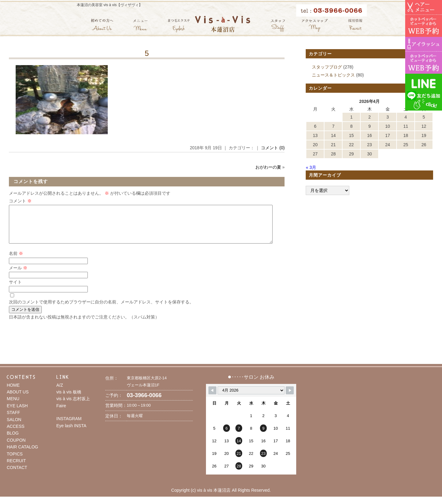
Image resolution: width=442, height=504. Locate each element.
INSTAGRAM (69, 426)
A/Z (60, 393)
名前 (16, 261)
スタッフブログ (327, 67)
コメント (20, 201)
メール (18, 275)
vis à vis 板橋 (69, 399)
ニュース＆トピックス (333, 75)
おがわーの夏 (268, 167)
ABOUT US (18, 399)
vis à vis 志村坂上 (73, 406)
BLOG (13, 440)
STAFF (13, 420)
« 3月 (311, 167)
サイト (15, 289)
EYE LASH (17, 413)
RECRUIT (16, 468)
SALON (14, 427)
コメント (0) (273, 148)
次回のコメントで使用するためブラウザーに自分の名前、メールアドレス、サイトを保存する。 (101, 309)
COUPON (16, 447)
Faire (61, 413)
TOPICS (15, 461)
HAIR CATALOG (22, 454)
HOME (13, 393)
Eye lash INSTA (72, 433)
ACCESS (16, 434)
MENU (13, 406)
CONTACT (17, 475)
